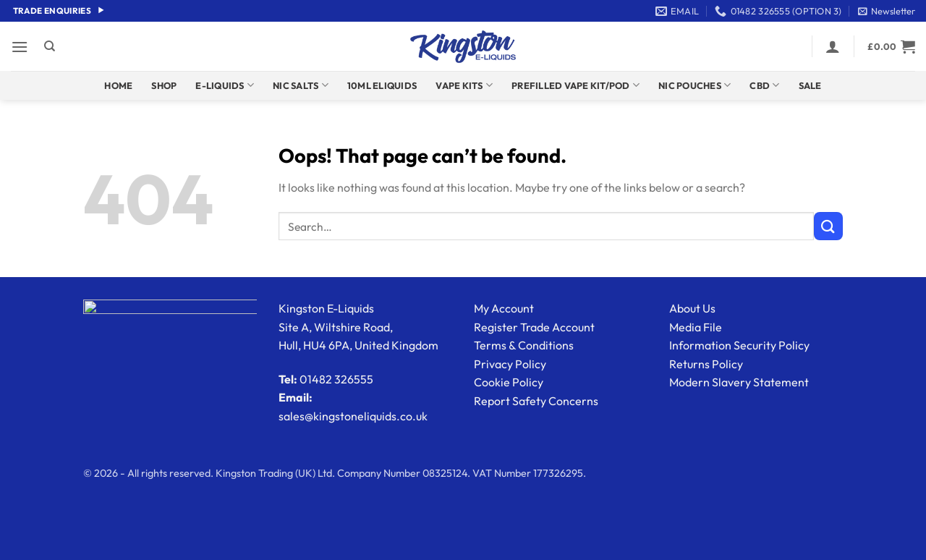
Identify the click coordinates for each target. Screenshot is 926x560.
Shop (164, 85)
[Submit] (828, 226)
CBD (764, 85)
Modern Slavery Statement (739, 382)
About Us (692, 308)
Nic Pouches (694, 85)
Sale (810, 85)
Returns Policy (706, 364)
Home (118, 85)
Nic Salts (301, 85)
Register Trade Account (534, 327)
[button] (887, 11)
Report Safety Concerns (536, 401)
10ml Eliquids (382, 85)
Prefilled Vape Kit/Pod (575, 85)
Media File (696, 327)
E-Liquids (225, 85)
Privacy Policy (510, 364)
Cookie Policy (509, 382)
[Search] (50, 46)
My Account (504, 308)
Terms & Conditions (524, 345)
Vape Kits (464, 85)
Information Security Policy (739, 345)
